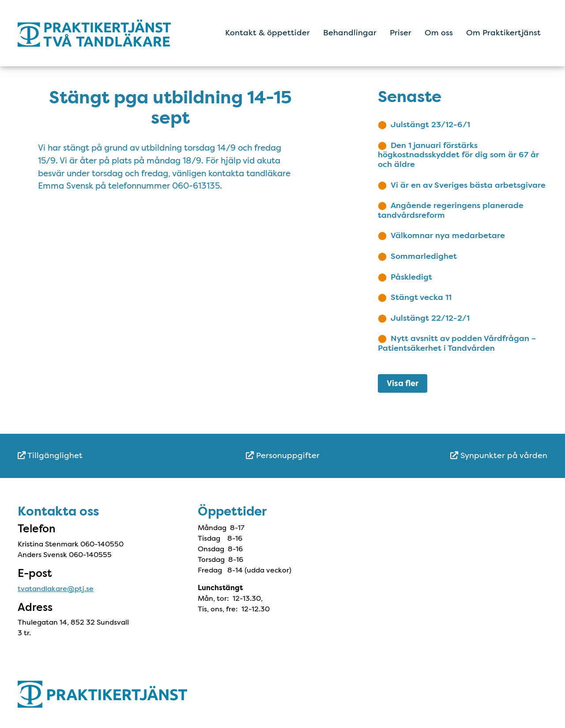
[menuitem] (106, 456)
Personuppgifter (283, 455)
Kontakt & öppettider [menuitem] (267, 33)
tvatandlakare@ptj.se (56, 589)
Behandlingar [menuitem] (350, 33)
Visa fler (403, 383)
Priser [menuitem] (401, 33)
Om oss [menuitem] (439, 33)
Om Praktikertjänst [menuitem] (503, 33)
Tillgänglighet (50, 455)
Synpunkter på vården (499, 455)
